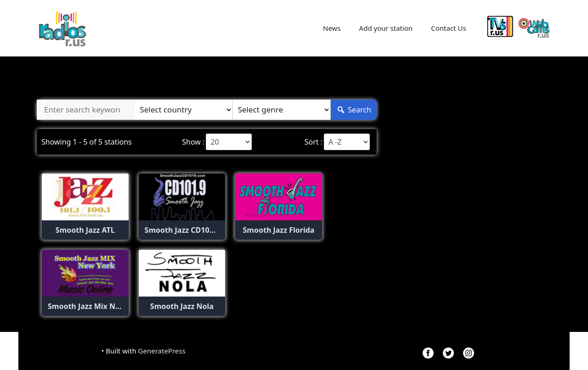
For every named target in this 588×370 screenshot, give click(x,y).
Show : (193, 142)
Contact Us (448, 28)
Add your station (386, 28)
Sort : (314, 142)
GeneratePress (162, 351)
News (332, 28)
